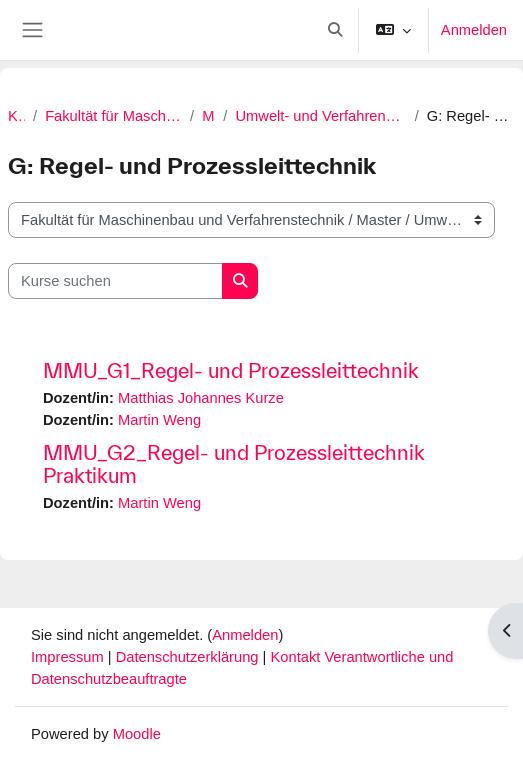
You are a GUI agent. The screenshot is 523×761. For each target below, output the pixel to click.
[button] (335, 30)
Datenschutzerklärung (189, 657)
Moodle (137, 734)
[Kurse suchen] (115, 281)
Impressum (69, 657)
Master (208, 116)
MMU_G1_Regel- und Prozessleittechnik (231, 370)
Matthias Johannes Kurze (201, 398)
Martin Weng (159, 420)
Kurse (16, 116)
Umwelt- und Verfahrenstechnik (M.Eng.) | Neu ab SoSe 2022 (320, 116)
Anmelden (474, 30)
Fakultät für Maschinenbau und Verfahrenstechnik (113, 116)
